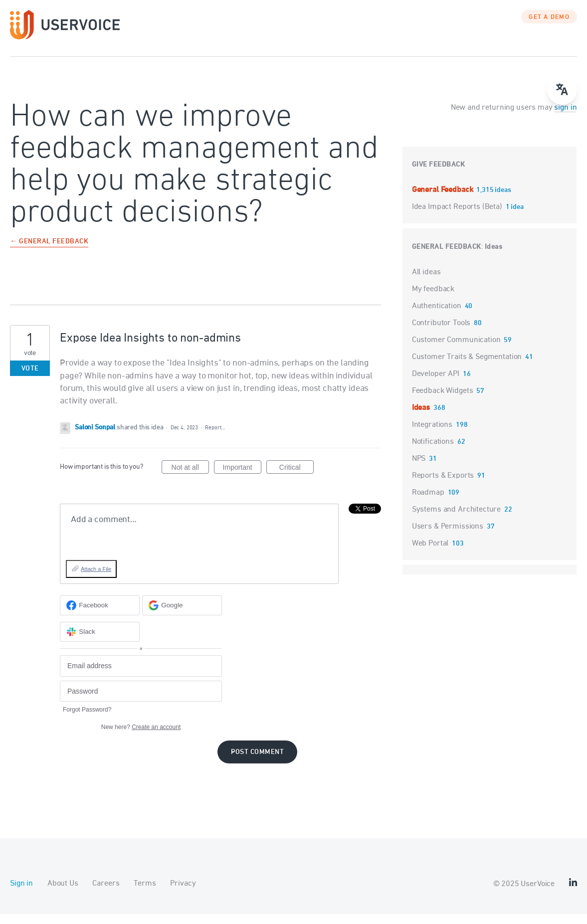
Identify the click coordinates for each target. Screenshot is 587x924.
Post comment (257, 762)
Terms (145, 894)
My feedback (433, 299)
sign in (565, 118)
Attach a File (96, 579)
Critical (296, 479)
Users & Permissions (448, 537)
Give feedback (439, 175)
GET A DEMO (549, 27)
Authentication (437, 316)
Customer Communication (456, 350)
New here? (141, 737)
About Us (63, 894)
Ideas (494, 257)
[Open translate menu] (562, 90)
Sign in (21, 894)
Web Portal (430, 554)
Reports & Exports (443, 486)
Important (242, 479)
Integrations (432, 435)
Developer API (436, 384)
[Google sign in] (182, 615)
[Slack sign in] (100, 642)
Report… (215, 438)
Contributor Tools (441, 333)
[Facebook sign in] (100, 615)
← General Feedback (49, 252)
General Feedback (443, 200)
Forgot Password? (87, 720)
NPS (419, 469)
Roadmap (428, 503)
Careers (106, 894)
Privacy (183, 894)
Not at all (190, 479)
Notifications (433, 452)
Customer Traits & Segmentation (467, 367)
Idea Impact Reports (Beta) (458, 217)
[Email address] (141, 676)
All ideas (426, 282)
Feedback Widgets (443, 401)
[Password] (141, 701)
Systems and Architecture (456, 520)
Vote (30, 379)
